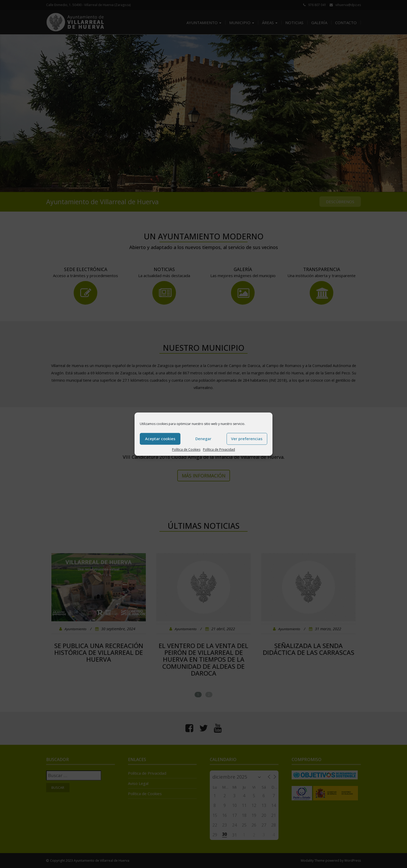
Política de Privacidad (219, 449)
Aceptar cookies (160, 439)
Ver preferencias (247, 439)
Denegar (203, 439)
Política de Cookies (186, 449)
